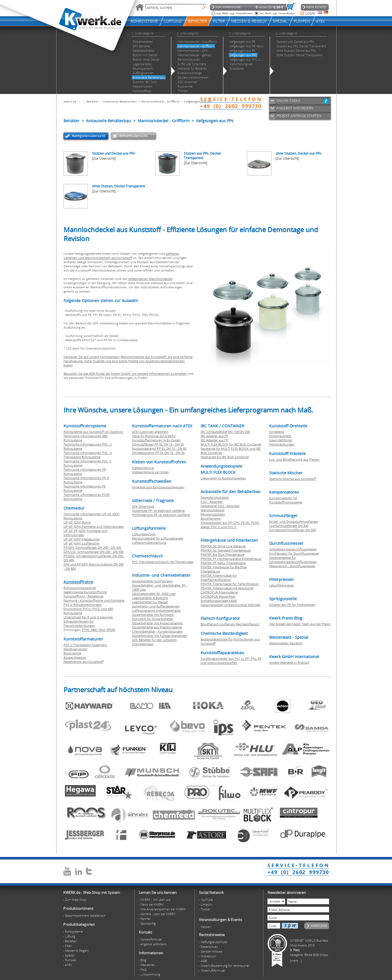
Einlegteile (277, 432)
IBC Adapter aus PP (214, 440)
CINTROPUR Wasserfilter (218, 596)
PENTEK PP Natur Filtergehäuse (223, 563)
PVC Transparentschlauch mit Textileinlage (163, 562)
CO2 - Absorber (212, 502)
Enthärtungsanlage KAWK (219, 601)
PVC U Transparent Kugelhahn (85, 645)
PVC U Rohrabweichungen (83, 605)
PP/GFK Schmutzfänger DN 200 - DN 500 (92, 547)
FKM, (103, 630)
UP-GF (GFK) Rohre (77, 522)
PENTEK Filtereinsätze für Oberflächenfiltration (219, 578)
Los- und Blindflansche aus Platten (294, 459)
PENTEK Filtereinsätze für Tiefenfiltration (230, 584)
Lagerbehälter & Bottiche (150, 598)
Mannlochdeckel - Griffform (160, 102)
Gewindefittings (281, 440)
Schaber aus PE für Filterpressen (292, 605)
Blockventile (72, 653)
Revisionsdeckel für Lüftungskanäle (158, 538)
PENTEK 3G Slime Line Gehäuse (223, 546)
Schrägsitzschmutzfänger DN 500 (293, 530)
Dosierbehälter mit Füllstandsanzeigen (160, 636)
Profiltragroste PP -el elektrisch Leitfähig (161, 515)
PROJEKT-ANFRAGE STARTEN (299, 116)
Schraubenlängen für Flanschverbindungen (79, 623)
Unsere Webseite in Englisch (289, 662)
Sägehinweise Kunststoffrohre (85, 592)
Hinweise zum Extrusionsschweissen (158, 487)
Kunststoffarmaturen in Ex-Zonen (156, 440)
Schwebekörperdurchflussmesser (293, 549)
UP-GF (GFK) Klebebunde (82, 539)
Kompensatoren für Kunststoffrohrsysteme (286, 500)
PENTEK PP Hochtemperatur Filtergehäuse (231, 559)
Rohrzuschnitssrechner (80, 588)
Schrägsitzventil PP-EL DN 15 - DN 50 (158, 453)
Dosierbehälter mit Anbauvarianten (158, 623)
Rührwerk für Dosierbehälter (153, 619)
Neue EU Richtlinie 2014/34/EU (154, 436)
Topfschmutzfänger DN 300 (289, 526)
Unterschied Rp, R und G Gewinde (88, 617)
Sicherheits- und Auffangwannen (156, 606)
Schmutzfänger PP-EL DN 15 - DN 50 (158, 444)
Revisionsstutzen (213, 514)
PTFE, (86, 630)
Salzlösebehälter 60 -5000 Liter (154, 594)
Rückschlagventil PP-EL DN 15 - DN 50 (159, 448)
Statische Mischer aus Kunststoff (293, 479)
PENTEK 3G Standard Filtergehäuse (226, 550)
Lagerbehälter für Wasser (150, 602)
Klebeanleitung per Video (150, 472)
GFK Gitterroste (143, 506)
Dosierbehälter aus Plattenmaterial (157, 627)
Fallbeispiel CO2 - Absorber (220, 506)
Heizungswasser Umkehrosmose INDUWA (230, 605)
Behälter (92, 102)
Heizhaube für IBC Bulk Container (225, 457)
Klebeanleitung (143, 468)
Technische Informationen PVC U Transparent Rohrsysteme (88, 455)
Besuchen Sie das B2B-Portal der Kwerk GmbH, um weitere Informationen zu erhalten (125, 374)
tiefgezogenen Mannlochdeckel (150, 279)
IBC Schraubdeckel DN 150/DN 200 (225, 432)
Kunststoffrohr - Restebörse (84, 596)
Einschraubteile (280, 436)
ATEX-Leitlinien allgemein (150, 432)
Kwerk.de (70, 102)
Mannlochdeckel (213, 510)
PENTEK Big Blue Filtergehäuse (223, 554)
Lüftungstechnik (144, 534)
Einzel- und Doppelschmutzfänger (294, 521)
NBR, (95, 630)
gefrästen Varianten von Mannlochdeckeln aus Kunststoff (121, 256)
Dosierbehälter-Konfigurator (152, 581)
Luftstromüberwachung (149, 542)
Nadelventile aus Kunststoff (84, 662)
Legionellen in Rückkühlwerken (223, 478)
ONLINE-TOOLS (288, 101)
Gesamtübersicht (134, 136)
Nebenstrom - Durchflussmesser (292, 566)
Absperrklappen (75, 657)
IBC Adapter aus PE (214, 436)
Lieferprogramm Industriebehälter (157, 610)
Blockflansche (211, 518)
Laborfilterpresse (281, 585)
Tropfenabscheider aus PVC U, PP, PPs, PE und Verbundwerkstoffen (231, 661)
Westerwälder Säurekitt (286, 643)
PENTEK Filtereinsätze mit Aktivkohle (227, 588)
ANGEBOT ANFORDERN (295, 108)
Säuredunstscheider (215, 497)
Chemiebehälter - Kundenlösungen (157, 631)
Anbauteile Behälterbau (120, 102)
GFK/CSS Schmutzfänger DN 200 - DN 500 (93, 552)
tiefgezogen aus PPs (198, 102)
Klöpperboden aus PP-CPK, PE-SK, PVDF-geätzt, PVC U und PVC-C (230, 525)
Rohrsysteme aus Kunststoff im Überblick (93, 432)
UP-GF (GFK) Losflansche (81, 543)
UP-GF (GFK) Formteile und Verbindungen (94, 526)
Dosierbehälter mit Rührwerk (153, 615)
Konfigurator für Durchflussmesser (294, 553)
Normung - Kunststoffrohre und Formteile (94, 600)
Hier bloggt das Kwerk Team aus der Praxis (300, 624)
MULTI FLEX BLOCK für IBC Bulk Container (231, 444)
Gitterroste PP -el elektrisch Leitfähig (158, 511)
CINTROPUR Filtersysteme (219, 592)
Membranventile (75, 649)
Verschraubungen (282, 444)
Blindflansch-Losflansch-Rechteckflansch (230, 624)
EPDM (111, 630)
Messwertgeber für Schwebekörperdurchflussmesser (293, 560)
